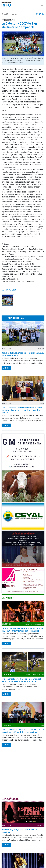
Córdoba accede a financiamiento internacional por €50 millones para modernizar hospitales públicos (22, 410)
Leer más (6, 368)
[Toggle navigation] (42, 5)
